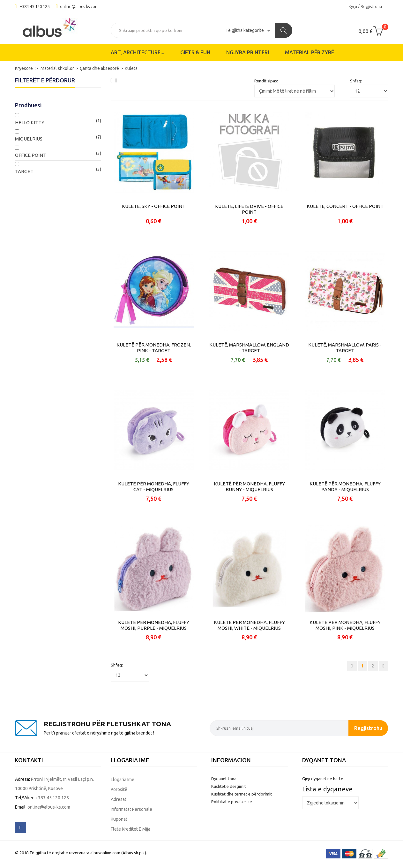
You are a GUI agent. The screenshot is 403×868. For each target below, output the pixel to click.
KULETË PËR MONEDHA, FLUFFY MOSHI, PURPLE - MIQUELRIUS (154, 625)
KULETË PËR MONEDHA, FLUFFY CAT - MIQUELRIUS (154, 487)
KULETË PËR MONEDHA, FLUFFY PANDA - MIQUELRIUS (345, 487)
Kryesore (24, 68)
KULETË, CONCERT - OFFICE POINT (345, 206)
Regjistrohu (368, 728)
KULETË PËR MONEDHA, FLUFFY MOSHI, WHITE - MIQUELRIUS (249, 625)
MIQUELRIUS (29, 139)
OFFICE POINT (31, 155)
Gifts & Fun (195, 52)
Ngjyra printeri (248, 52)
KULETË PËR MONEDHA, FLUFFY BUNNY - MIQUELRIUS (249, 487)
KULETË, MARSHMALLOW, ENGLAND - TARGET (249, 348)
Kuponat (119, 819)
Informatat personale (131, 809)
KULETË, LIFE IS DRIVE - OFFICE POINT (249, 209)
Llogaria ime (123, 780)
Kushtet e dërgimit (229, 786)
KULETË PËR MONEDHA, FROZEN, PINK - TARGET (154, 348)
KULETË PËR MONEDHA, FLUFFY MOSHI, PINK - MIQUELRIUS (345, 625)
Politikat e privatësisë (232, 802)
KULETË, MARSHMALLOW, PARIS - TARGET (345, 348)
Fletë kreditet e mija (131, 829)
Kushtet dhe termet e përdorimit (242, 794)
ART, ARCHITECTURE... (138, 52)
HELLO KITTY (30, 122)
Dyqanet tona (224, 779)
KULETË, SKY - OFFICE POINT (154, 206)
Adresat (119, 799)
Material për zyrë (310, 52)
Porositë (119, 789)
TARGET (24, 171)
